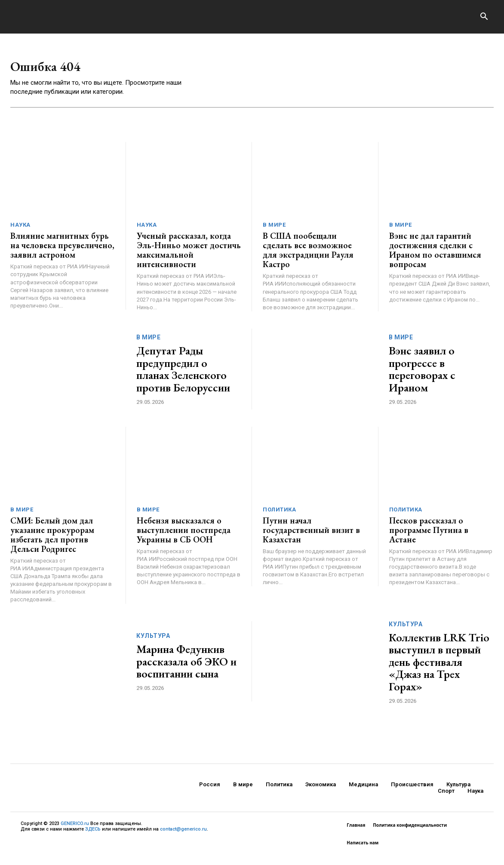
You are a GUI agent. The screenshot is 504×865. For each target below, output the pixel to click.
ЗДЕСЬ (93, 834)
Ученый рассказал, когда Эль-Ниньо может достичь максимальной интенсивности (189, 255)
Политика (279, 514)
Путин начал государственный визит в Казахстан (311, 535)
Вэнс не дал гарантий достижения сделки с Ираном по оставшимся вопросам (435, 255)
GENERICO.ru (75, 828)
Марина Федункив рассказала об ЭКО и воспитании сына (186, 666)
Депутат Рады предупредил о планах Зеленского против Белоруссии (183, 374)
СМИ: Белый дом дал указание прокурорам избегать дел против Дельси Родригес (52, 539)
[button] (484, 17)
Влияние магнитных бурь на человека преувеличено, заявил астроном (62, 250)
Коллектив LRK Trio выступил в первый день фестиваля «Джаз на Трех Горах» (439, 667)
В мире (274, 230)
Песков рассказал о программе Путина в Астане (429, 535)
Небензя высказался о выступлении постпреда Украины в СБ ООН (184, 535)
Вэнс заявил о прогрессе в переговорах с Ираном (422, 374)
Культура (153, 641)
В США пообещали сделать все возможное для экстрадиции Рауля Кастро (308, 255)
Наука (20, 230)
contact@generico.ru (183, 834)
